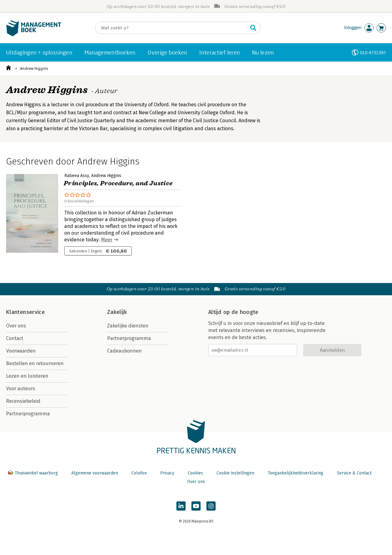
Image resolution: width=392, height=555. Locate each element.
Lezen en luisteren (27, 376)
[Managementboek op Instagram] (211, 506)
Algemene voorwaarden (95, 473)
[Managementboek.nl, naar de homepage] (34, 35)
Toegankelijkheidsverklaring (296, 473)
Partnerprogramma (28, 414)
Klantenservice (25, 312)
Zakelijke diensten (128, 326)
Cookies (195, 473)
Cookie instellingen (235, 473)
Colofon (139, 473)
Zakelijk (117, 312)
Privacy (167, 473)
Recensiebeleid (23, 401)
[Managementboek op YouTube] (196, 506)
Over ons (16, 326)
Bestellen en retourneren (35, 363)
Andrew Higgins (34, 68)
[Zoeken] (171, 28)
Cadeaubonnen (124, 351)
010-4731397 (373, 53)
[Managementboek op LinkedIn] (181, 506)
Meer (107, 240)
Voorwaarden (21, 351)
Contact (15, 338)
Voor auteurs (21, 389)
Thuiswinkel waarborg (34, 473)
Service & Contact (354, 473)
